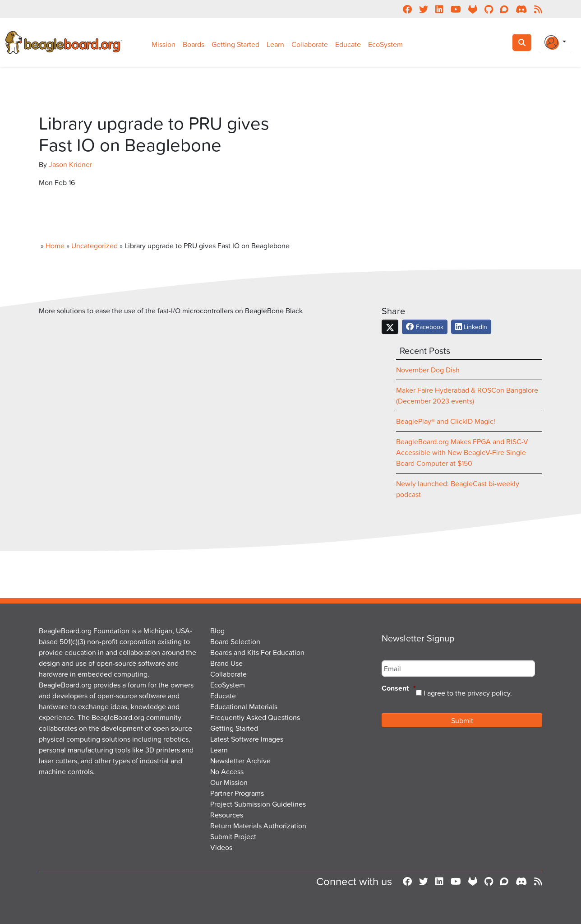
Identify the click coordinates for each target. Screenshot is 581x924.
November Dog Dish (428, 370)
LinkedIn (471, 327)
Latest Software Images (247, 739)
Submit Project (233, 836)
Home (55, 246)
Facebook (425, 327)
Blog (217, 631)
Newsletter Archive (240, 761)
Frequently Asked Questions (255, 717)
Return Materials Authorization (258, 826)
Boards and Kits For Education (257, 652)
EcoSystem (385, 44)
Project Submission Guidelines (258, 804)
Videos (221, 847)
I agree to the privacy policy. (468, 693)
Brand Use (226, 663)
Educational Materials (244, 706)
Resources (227, 815)
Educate (348, 44)
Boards (194, 44)
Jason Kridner (70, 164)
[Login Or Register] (555, 42)
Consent (399, 689)
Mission (164, 44)
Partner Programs (237, 793)
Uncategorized (95, 246)
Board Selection (235, 641)
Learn (275, 44)
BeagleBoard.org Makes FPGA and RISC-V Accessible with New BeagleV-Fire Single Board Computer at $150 (462, 452)
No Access (227, 771)
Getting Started (235, 44)
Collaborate (310, 44)
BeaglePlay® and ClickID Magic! (446, 421)
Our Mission (229, 782)
